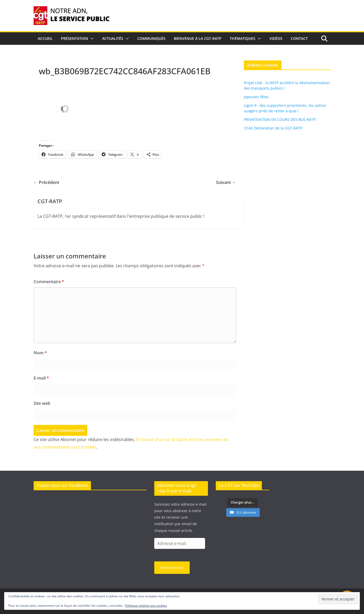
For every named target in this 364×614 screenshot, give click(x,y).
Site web (42, 403)
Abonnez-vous (172, 568)
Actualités (113, 38)
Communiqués (151, 38)
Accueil (45, 38)
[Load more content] (242, 503)
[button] (91, 39)
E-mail (41, 378)
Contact (299, 38)
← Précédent (46, 182)
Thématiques (243, 38)
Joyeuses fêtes (256, 97)
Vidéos (276, 38)
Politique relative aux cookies (146, 606)
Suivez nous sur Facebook (62, 485)
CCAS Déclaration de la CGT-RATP (273, 128)
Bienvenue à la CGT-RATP (198, 38)
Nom (40, 353)
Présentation (75, 38)
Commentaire (49, 282)
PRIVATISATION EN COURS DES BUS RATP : (281, 119)
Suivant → (226, 182)
